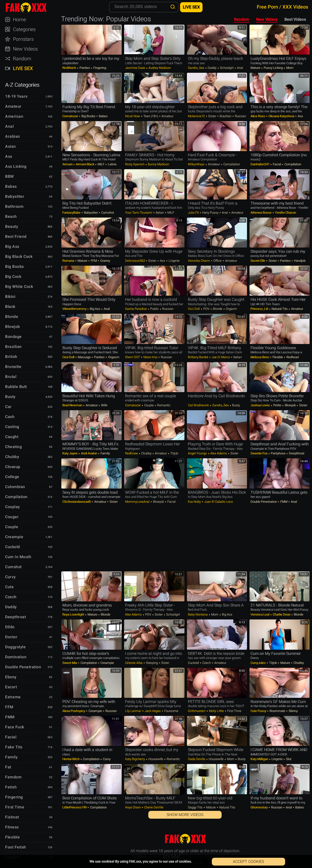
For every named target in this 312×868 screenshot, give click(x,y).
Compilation (231, 164)
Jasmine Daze (135, 68)
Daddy (212, 68)
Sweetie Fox (259, 453)
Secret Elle (258, 261)
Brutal (11, 377)
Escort (11, 687)
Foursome (171, 711)
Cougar (12, 517)
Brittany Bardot (198, 357)
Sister (212, 116)
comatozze (70, 116)
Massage (84, 357)
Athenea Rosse (261, 213)
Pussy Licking (273, 68)
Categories (24, 29)
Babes (103, 116)
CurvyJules (258, 663)
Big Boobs (88, 116)
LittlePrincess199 (75, 807)
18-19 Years (16, 96)
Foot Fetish (16, 847)
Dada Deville (197, 759)
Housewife (156, 759)
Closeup (13, 467)
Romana (69, 261)
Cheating (13, 447)
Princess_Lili (260, 309)
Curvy (106, 759)
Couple (149, 405)
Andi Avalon (89, 453)
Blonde (218, 309)
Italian (160, 213)
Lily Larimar (134, 711)
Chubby (146, 453)
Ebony (11, 677)
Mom (289, 68)
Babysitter (91, 213)
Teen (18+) (151, 116)
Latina (112, 164)
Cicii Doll (194, 309)
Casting (12, 427)
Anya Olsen (133, 807)
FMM (284, 502)
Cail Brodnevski (199, 405)
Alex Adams (219, 453)
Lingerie (174, 261)
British (11, 357)
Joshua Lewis (260, 405)
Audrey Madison (159, 68)
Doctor (11, 637)
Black (10, 307)
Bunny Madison (158, 164)
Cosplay (13, 507)
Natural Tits (280, 309)
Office (217, 261)
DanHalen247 (260, 164)
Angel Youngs (198, 453)
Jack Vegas (153, 711)
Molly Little (216, 711)
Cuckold (194, 663)
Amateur (167, 116)
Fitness (12, 827)
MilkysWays (197, 164)
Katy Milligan (260, 759)
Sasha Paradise (136, 309)
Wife (104, 405)
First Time (234, 711)
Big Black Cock (19, 256)
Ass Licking (16, 166)
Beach (11, 216)
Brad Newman (73, 405)
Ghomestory (259, 807)
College (12, 477)
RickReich (70, 68)
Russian (240, 116)
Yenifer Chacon (285, 213)
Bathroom (14, 206)
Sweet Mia (70, 663)
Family (105, 453)
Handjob (299, 261)
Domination (16, 657)
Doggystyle (15, 647)
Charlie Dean (281, 614)
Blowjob (290, 405)
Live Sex (23, 68)
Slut (288, 759)
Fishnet (12, 817)
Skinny (293, 711)
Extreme (13, 697)
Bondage (13, 337)
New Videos (267, 19)
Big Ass (95, 309)
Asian (11, 146)
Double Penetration (264, 502)
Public (155, 309)
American (14, 116)
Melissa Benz (260, 357)
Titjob (174, 453)
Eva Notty (195, 502)
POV (206, 309)
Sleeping (152, 663)
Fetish (11, 787)
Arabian (13, 136)
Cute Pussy (259, 711)
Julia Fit (194, 213)
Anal (240, 68)
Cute (9, 587)
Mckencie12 (197, 116)
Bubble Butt (16, 387)
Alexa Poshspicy (74, 711)
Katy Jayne (70, 453)
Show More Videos (185, 815)
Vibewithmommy (75, 309)
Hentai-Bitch (71, 759)
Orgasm (231, 309)
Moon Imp (150, 357)
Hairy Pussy (210, 213)
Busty (236, 405)
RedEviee (132, 453)
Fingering (99, 68)
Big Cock (13, 277)
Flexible (278, 357)
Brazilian (226, 116)
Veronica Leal (260, 614)
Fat (8, 767)
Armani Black (85, 164)
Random (242, 19)
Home (19, 20)
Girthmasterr (197, 711)
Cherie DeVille (153, 807)
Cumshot (107, 213)
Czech (207, 663)
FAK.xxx (30, 7)
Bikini (10, 297)
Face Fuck (15, 727)
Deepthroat (296, 453)
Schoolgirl (227, 68)
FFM (94, 261)
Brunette (13, 367)
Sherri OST (133, 357)
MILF (101, 164)
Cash (10, 417)
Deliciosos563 (135, 261)
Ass (300, 116)
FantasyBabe (72, 213)
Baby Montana (198, 614)
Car (8, 407)
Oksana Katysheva (281, 116)
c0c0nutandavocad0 (77, 502)
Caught (12, 437)
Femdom (13, 777)
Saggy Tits (196, 807)
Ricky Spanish (135, 164)
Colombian (15, 487)
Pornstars (23, 39)
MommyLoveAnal (138, 502)
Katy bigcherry (135, 759)
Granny (105, 261)
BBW (10, 176)
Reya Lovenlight (74, 614)
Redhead (292, 357)
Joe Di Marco (221, 357)
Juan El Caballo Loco (218, 502)
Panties (85, 68)
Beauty (12, 226)
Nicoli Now (133, 116)
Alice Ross (258, 116)
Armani (68, 164)
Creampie (107, 663)
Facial (277, 164)
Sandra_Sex (196, 68)
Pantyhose (278, 453)
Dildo (10, 627)
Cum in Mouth (18, 557)
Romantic (163, 405)
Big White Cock (19, 287)
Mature (256, 68)
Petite (277, 405)
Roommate (277, 711)
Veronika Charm (199, 261)
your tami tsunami (139, 213)
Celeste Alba (134, 663)
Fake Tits (14, 747)
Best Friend (16, 236)
